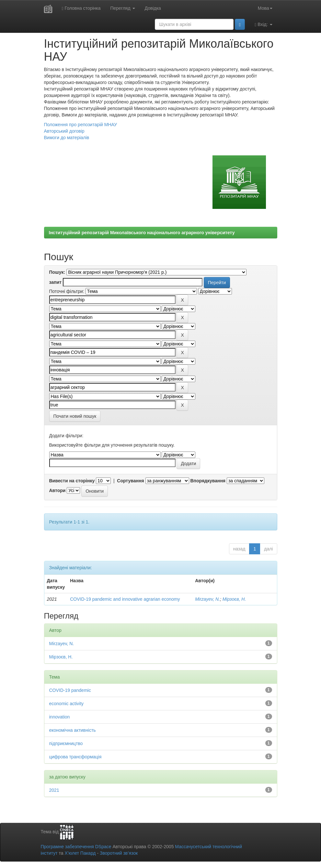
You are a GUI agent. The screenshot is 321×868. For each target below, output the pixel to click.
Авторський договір (64, 131)
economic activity (67, 704)
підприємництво (66, 743)
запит (55, 282)
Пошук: (57, 272)
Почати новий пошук (75, 416)
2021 (54, 790)
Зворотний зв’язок (119, 853)
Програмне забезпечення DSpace (76, 847)
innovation (60, 717)
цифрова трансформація (75, 757)
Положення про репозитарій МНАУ (81, 125)
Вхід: (263, 24)
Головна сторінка (81, 8)
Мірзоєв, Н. (234, 599)
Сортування (130, 481)
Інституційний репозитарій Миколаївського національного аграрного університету (142, 233)
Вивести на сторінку (72, 481)
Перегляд (122, 8)
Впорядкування (208, 481)
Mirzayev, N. (207, 599)
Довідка (153, 8)
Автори (57, 490)
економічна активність (73, 730)
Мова (265, 8)
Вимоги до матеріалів (67, 138)
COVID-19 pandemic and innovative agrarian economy (125, 599)
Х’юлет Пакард (80, 853)
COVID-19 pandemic (70, 690)
